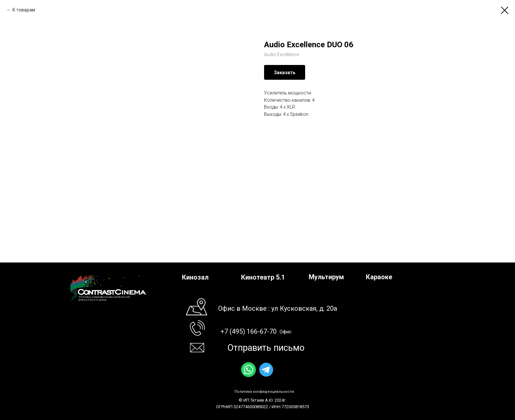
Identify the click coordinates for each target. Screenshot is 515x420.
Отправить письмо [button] (266, 348)
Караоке (379, 277)
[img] (248, 370)
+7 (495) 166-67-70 (248, 331)
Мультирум (326, 277)
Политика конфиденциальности (264, 392)
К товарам (24, 10)
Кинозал (195, 277)
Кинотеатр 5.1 (263, 277)
